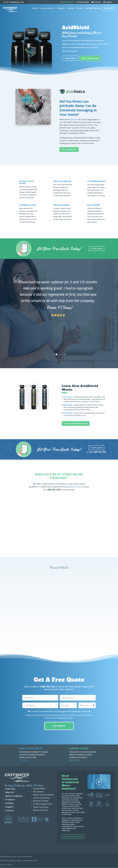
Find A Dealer (83, 2)
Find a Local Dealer (31, 748)
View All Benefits (69, 150)
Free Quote (108, 11)
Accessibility (28, 857)
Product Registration (43, 804)
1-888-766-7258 (99, 452)
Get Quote (98, 249)
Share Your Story (41, 807)
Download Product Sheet (77, 423)
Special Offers (67, 2)
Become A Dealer (41, 801)
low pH (74, 120)
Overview (10, 789)
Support (108, 2)
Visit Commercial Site (74, 837)
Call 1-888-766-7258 (92, 11)
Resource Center (41, 810)
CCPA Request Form (31, 861)
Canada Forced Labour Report (11, 861)
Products (60, 11)
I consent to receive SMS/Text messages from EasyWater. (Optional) (60, 712)
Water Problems (46, 11)
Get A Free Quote (91, 58)
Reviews (70, 11)
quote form (75, 487)
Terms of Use (17, 857)
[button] (54, 355)
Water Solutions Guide (43, 795)
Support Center (79, 748)
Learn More (71, 58)
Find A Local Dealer (42, 798)
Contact (96, 2)
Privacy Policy (62, 718)
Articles (78, 11)
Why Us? (35, 11)
